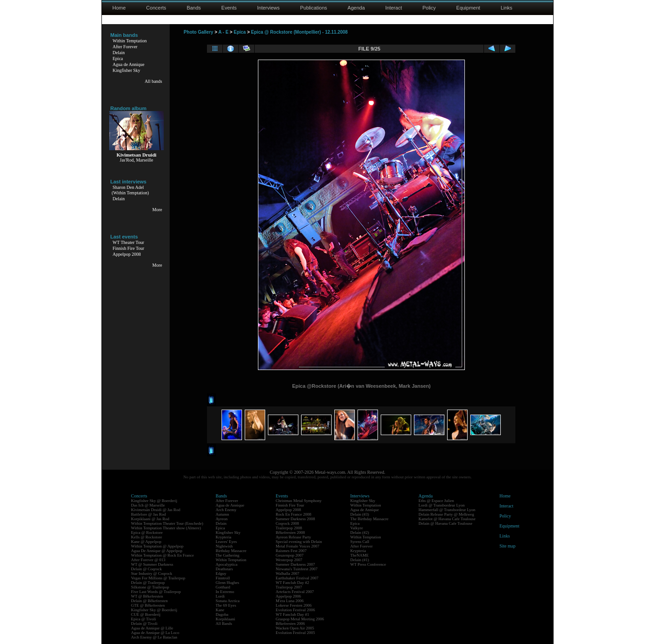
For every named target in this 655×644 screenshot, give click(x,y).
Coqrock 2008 (287, 523)
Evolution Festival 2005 (295, 633)
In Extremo (225, 592)
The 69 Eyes (226, 605)
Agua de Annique (129, 64)
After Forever (125, 47)
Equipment (468, 8)
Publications (314, 8)
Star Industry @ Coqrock (152, 573)
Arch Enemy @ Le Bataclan (154, 637)
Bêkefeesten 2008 (290, 532)
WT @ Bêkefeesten (147, 596)
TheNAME (360, 555)
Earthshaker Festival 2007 (297, 578)
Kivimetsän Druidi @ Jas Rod (156, 510)
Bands (194, 8)
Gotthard (223, 587)
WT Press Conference (368, 564)
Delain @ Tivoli (144, 624)
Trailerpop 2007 (289, 587)
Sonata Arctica (228, 601)
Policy (429, 8)
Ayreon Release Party (293, 537)
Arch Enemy (226, 510)
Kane (220, 610)
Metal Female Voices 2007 (297, 546)
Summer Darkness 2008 (295, 519)
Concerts (156, 8)
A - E (223, 32)
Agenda (356, 8)
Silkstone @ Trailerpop (150, 587)
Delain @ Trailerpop (148, 583)
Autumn (222, 514)
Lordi (220, 596)
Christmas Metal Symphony (299, 501)
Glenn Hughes (227, 583)
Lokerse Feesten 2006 (294, 605)
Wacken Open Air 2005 (295, 628)
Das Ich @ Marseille (148, 505)
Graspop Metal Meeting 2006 (300, 619)
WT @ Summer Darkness (152, 564)
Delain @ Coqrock (146, 569)
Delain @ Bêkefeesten (149, 601)
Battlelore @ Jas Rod (149, 514)
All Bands (224, 624)
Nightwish (224, 546)
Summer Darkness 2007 (295, 564)
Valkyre (357, 528)
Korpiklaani (225, 619)
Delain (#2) (360, 532)
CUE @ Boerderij (146, 614)
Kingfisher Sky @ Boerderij (154, 501)
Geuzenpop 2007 (290, 555)
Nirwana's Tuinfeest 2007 (297, 569)
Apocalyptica (227, 564)
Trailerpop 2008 (289, 528)
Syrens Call (360, 542)
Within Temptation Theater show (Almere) (166, 528)
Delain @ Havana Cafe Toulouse (445, 523)
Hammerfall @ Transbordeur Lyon (447, 510)
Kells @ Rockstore (146, 537)
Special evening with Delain (299, 542)
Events (229, 8)
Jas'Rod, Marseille (136, 160)
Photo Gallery (199, 32)
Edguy (221, 573)
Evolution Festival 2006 (295, 610)
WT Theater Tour (128, 242)
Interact (394, 8)
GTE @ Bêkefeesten (148, 605)
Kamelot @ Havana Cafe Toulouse (447, 519)
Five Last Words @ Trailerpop (156, 592)
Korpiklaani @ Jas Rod (150, 519)
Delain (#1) (360, 560)
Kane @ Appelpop (146, 542)
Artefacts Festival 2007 (295, 592)
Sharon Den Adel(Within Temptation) (131, 190)
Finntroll (223, 578)
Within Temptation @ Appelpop (157, 546)
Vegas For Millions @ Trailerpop (158, 578)
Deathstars (224, 569)
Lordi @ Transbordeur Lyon (442, 505)
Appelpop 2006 (288, 596)
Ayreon (222, 519)
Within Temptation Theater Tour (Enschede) (167, 523)
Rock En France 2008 (293, 514)
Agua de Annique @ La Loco (155, 633)
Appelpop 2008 (127, 254)
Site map (507, 546)
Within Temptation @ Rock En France (162, 555)
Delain (119, 53)
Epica (118, 58)
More (157, 210)
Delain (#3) (360, 514)
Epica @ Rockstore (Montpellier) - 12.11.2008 (300, 32)
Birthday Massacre (231, 551)
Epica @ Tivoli (144, 619)
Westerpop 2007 (289, 560)
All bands (154, 81)
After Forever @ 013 (148, 560)
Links (507, 8)
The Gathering (227, 555)
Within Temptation (130, 41)
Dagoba (222, 614)
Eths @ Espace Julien (436, 501)
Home (119, 8)
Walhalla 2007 (287, 573)
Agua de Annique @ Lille (152, 628)
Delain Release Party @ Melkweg (446, 514)
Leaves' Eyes (226, 542)
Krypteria (223, 537)
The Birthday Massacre (369, 519)
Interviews (268, 8)
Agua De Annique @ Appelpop (157, 551)
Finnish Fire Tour (129, 248)
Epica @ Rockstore (147, 532)
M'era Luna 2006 (290, 601)
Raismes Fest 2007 (291, 551)
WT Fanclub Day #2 (292, 583)
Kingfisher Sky (127, 70)
